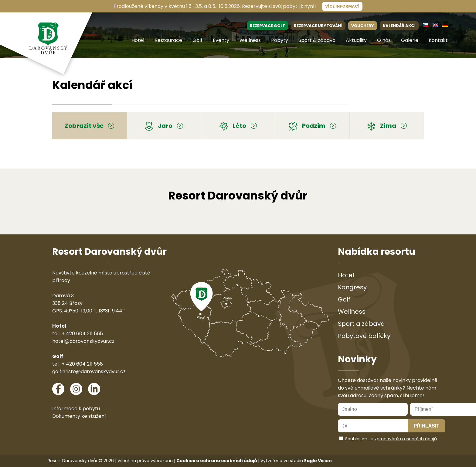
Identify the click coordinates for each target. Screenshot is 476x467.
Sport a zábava (361, 324)
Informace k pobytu (76, 409)
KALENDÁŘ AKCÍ (399, 26)
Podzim (313, 126)
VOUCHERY (363, 26)
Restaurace (168, 40)
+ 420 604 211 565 (82, 334)
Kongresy (352, 287)
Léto (238, 126)
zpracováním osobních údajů (406, 439)
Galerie (410, 40)
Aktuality (356, 40)
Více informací (342, 6)
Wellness (250, 40)
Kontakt (438, 40)
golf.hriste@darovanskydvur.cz (89, 372)
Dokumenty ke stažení (79, 416)
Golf (197, 40)
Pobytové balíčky (364, 336)
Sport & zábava (317, 40)
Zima (387, 126)
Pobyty (280, 40)
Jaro (164, 126)
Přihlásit (427, 426)
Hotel (138, 40)
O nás (384, 40)
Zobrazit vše (89, 126)
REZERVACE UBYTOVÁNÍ (318, 26)
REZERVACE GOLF (267, 26)
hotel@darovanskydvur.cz (83, 341)
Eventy (221, 40)
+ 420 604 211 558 (82, 364)
